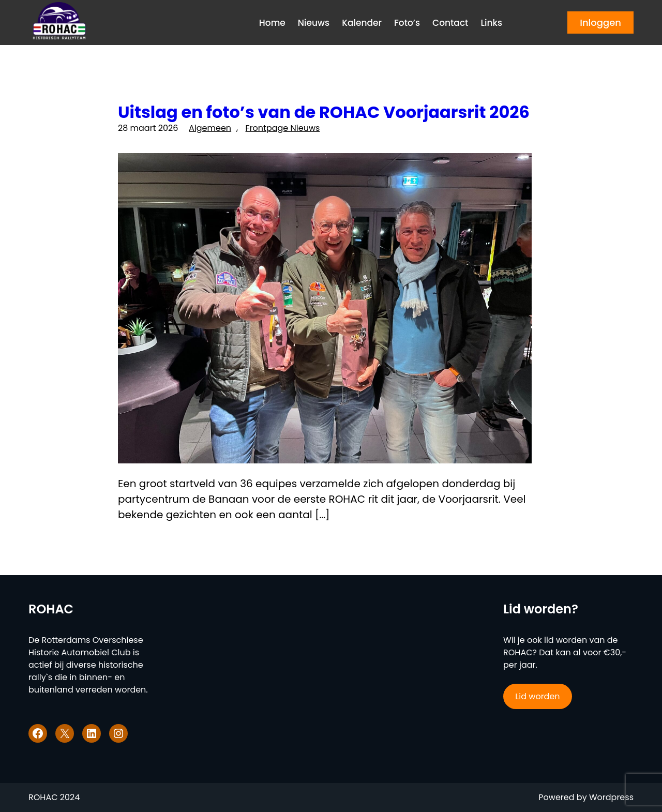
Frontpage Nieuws (283, 128)
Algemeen (210, 128)
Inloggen (600, 22)
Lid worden (537, 696)
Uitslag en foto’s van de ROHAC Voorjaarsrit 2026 (324, 112)
